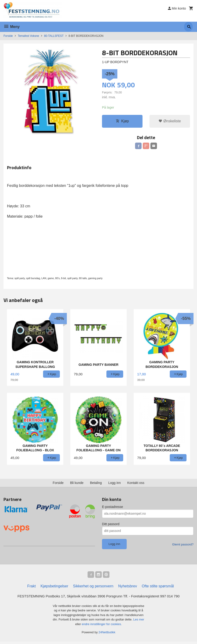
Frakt (31, 588)
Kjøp (122, 121)
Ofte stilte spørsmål (158, 588)
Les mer (139, 622)
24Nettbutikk (107, 635)
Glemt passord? (183, 546)
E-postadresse (112, 508)
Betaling (96, 484)
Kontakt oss (136, 484)
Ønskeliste (170, 121)
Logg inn (115, 484)
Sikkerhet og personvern (93, 588)
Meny (12, 27)
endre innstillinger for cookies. (102, 626)
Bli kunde (77, 484)
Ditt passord (111, 525)
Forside (8, 36)
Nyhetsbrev (127, 588)
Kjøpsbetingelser (54, 588)
